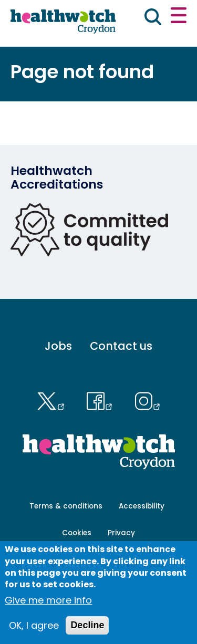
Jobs (58, 346)
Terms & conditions (66, 506)
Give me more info (48, 606)
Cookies (77, 533)
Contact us (121, 346)
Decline (87, 631)
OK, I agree (34, 631)
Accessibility (142, 506)
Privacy (121, 533)
